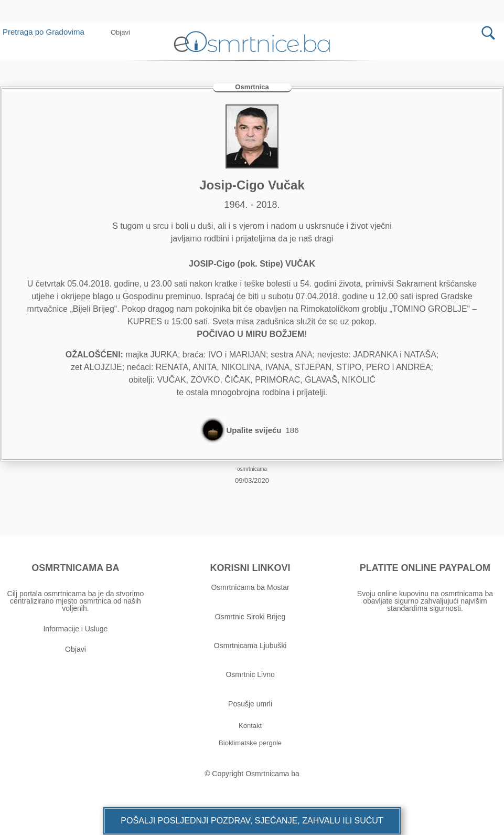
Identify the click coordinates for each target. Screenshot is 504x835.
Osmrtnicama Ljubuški (250, 646)
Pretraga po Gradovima (47, 32)
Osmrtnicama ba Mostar (250, 587)
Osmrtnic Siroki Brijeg (250, 617)
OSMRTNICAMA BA (75, 568)
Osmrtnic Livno (250, 675)
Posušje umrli (250, 704)
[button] (120, 32)
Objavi (76, 649)
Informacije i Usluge (75, 629)
